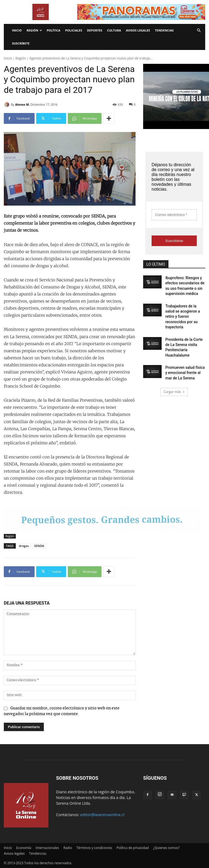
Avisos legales (138, 30)
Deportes (95, 30)
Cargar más (174, 376)
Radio (68, 848)
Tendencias (164, 30)
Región (35, 30)
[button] (199, 31)
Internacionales (47, 848)
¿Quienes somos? (166, 848)
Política (53, 30)
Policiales (74, 30)
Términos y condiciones (94, 848)
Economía (24, 848)
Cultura (114, 30)
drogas (24, 546)
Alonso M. (23, 104)
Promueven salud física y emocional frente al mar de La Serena (185, 358)
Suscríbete (21, 43)
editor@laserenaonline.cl (102, 815)
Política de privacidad (133, 848)
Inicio (17, 30)
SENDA (39, 546)
